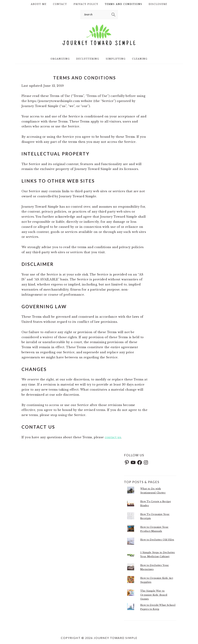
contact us (113, 437)
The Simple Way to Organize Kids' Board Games (154, 595)
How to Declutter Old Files (157, 540)
